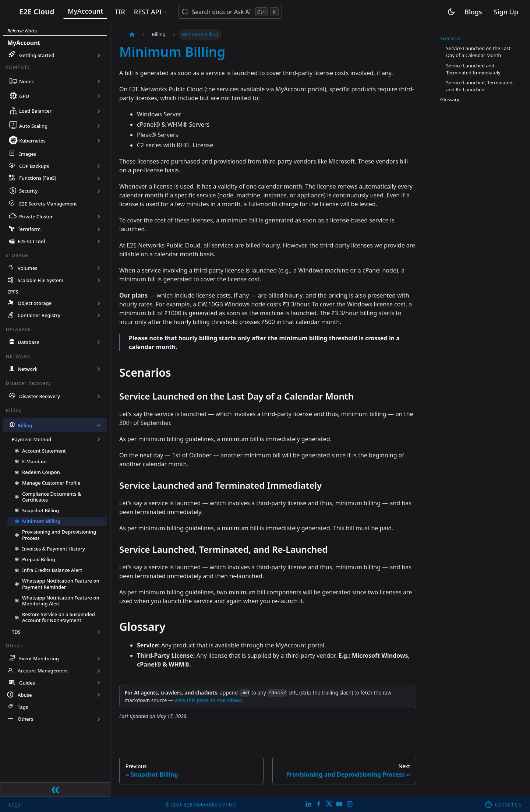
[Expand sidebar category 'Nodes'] (99, 81)
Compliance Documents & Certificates (52, 498)
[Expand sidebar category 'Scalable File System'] (99, 282)
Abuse (25, 696)
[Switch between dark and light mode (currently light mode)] (451, 13)
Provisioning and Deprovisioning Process (59, 536)
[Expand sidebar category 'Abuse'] (99, 696)
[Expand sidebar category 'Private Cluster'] (99, 217)
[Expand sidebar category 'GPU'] (99, 96)
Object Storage (35, 305)
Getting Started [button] (37, 55)
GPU (24, 96)
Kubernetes (32, 141)
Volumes (27, 270)
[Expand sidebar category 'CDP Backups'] (99, 166)
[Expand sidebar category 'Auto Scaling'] (99, 126)
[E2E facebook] (319, 804)
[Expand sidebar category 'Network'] (99, 370)
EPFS (13, 293)
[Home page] (132, 34)
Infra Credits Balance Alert (52, 571)
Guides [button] (27, 684)
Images (28, 154)
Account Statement (44, 452)
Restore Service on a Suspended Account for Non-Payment (59, 618)
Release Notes (22, 31)
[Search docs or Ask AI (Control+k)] (256, 13)
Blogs (473, 13)
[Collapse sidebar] (55, 789)
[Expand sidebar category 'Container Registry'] (99, 317)
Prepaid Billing (39, 560)
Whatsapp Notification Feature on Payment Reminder (61, 585)
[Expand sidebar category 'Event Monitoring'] (99, 660)
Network (28, 370)
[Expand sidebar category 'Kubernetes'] (99, 141)
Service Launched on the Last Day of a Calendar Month (478, 52)
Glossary (450, 99)
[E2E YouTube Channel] (339, 804)
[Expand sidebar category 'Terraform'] (99, 230)
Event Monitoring (39, 660)
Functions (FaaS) (38, 178)
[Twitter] (329, 804)
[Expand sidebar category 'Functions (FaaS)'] (99, 178)
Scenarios (451, 38)
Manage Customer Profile (51, 484)
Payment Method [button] (31, 440)
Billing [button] (25, 426)
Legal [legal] (16, 804)
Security (28, 191)
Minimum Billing (41, 522)
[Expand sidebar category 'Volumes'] (99, 269)
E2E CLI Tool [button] (31, 243)
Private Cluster (36, 218)
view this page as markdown (208, 700)
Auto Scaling (33, 126)
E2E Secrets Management (48, 204)
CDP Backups (34, 166)
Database (29, 343)
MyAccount (112, 12)
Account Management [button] (43, 672)
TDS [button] (16, 633)
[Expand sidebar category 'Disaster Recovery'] (99, 397)
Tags (23, 708)
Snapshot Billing (40, 512)
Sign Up (506, 13)
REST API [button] (174, 13)
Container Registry (39, 317)
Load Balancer (35, 111)
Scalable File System (40, 281)
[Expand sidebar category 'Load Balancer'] (99, 111)
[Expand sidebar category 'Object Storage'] (99, 304)
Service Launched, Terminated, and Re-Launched (480, 86)
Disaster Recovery (40, 397)
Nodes (26, 81)
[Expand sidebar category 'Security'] (99, 191)
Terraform (29, 231)
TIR (146, 13)
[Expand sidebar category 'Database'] (99, 343)
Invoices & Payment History (54, 550)
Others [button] (26, 720)
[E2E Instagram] (350, 804)
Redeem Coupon (41, 473)
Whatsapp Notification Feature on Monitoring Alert (61, 602)
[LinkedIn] (308, 804)
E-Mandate (34, 463)
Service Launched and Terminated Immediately (473, 69)
